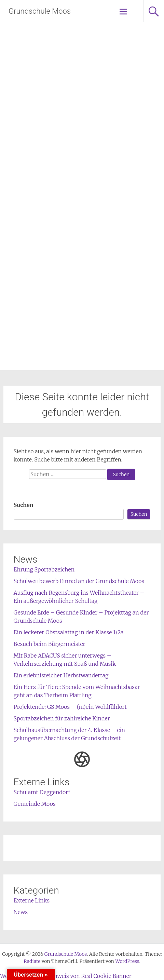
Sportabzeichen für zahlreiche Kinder (62, 718)
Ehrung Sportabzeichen (44, 569)
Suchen (24, 505)
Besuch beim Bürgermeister (50, 644)
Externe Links (32, 900)
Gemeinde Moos (35, 804)
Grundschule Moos (40, 11)
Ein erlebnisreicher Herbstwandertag (61, 675)
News (21, 912)
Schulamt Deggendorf (42, 792)
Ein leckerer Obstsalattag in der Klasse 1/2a (69, 632)
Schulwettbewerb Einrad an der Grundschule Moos (79, 581)
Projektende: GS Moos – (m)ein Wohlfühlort (70, 707)
